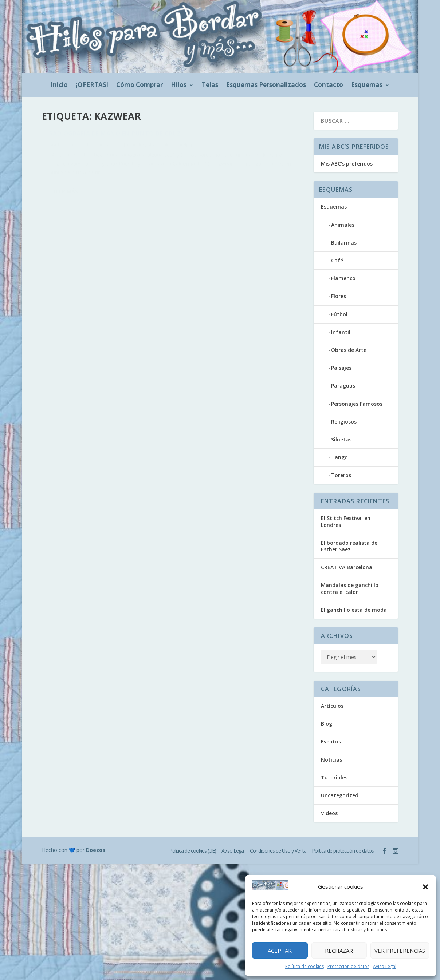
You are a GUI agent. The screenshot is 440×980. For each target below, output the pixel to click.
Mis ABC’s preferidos (347, 164)
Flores (339, 296)
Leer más (66, 195)
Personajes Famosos (357, 404)
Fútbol (339, 314)
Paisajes (341, 368)
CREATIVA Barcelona (347, 567)
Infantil (341, 332)
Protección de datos (348, 966)
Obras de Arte (349, 350)
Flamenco (343, 278)
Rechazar (339, 951)
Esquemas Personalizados (266, 86)
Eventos (331, 741)
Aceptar (280, 951)
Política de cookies (305, 966)
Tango (339, 457)
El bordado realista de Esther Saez (349, 546)
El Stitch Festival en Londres (346, 521)
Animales (343, 225)
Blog (152, 149)
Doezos (96, 850)
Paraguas (343, 386)
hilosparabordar (75, 149)
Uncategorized (340, 795)
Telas (210, 86)
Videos (329, 813)
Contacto (329, 86)
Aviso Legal (385, 966)
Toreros (341, 475)
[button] (425, 887)
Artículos (136, 149)
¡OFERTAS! (92, 86)
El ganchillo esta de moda (354, 610)
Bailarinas (344, 243)
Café (337, 260)
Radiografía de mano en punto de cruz (115, 138)
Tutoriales (334, 777)
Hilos (179, 86)
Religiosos (344, 422)
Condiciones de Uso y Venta (278, 851)
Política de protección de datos (343, 851)
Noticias (331, 760)
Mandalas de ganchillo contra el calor (350, 588)
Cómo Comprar (140, 86)
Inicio (59, 86)
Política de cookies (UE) (193, 851)
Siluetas (341, 439)
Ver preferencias (400, 951)
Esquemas (367, 86)
